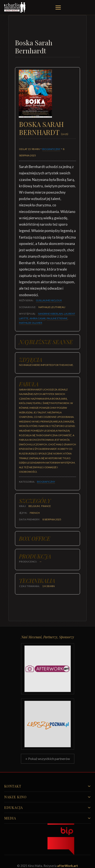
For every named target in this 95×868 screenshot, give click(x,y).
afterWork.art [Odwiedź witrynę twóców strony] (68, 866)
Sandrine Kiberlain (50, 314)
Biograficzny (51, 149)
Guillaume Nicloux (49, 300)
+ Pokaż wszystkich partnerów (48, 759)
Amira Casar (38, 318)
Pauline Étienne (57, 318)
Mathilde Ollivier (31, 323)
